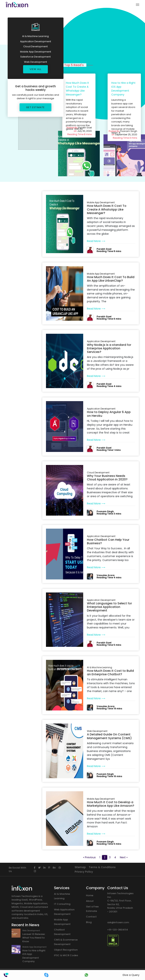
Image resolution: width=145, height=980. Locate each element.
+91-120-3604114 (118, 930)
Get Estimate (35, 107)
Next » (124, 857)
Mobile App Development (36, 52)
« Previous (89, 857)
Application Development (36, 41)
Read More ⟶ (96, 241)
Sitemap (80, 867)
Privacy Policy (84, 872)
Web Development (35, 62)
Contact (91, 917)
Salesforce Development (35, 57)
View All (36, 69)
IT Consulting (62, 904)
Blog (89, 922)
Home (90, 895)
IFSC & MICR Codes (66, 955)
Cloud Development (35, 46)
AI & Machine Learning (35, 36)
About (90, 901)
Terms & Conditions (102, 867)
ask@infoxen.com (118, 922)
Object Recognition (66, 950)
